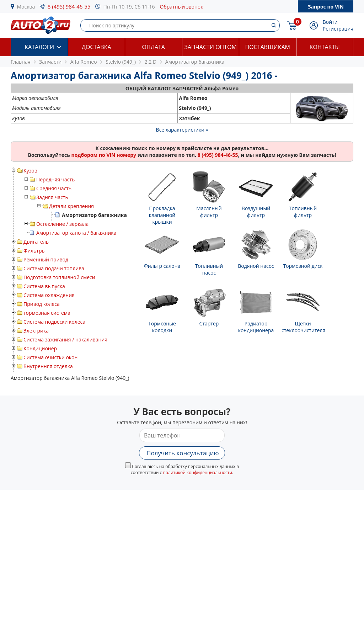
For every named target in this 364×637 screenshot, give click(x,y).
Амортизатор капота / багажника (76, 233)
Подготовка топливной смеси (59, 277)
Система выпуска (44, 286)
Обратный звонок (181, 7)
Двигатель (36, 242)
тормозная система (47, 313)
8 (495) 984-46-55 (69, 6)
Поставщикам (268, 47)
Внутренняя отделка (48, 366)
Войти (330, 22)
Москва (26, 7)
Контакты (325, 47)
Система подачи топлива (54, 268)
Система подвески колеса (54, 322)
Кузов (30, 171)
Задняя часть (52, 197)
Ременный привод (46, 259)
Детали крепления (71, 206)
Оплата (154, 47)
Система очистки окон (50, 357)
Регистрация (338, 29)
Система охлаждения (49, 295)
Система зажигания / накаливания (65, 339)
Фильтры (34, 251)
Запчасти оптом (211, 47)
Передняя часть (55, 179)
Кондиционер (40, 348)
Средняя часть (54, 188)
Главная (21, 62)
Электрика (36, 331)
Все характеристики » (182, 130)
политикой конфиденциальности (197, 473)
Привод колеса (42, 304)
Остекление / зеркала (62, 224)
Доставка (97, 47)
